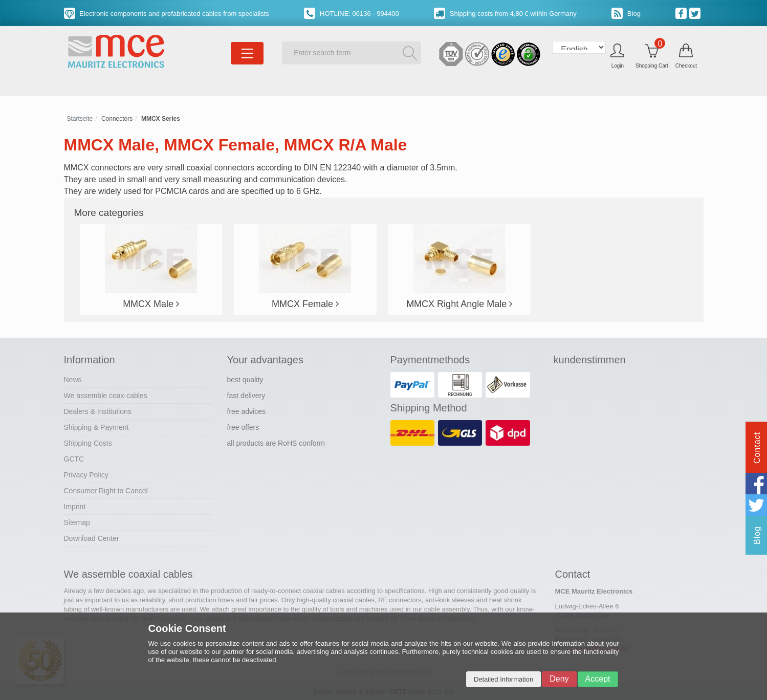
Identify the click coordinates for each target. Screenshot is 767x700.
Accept (598, 679)
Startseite (80, 119)
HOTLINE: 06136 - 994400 (351, 14)
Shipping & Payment (96, 427)
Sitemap (77, 522)
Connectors (117, 119)
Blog (626, 14)
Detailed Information (503, 679)
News (73, 380)
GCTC (74, 459)
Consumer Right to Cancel (106, 491)
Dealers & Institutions (98, 411)
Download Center (92, 538)
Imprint (75, 507)
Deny (559, 679)
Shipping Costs (88, 443)
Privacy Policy (86, 475)
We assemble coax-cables (106, 396)
